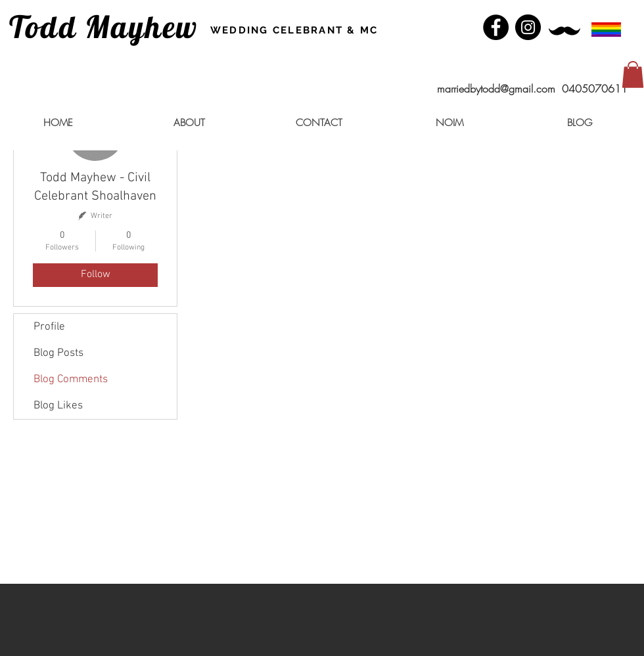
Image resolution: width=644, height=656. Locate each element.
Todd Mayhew (104, 27)
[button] (633, 75)
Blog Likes (58, 406)
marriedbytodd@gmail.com (496, 89)
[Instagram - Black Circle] (528, 27)
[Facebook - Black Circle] (496, 27)
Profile (49, 327)
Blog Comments (71, 380)
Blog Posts (58, 353)
